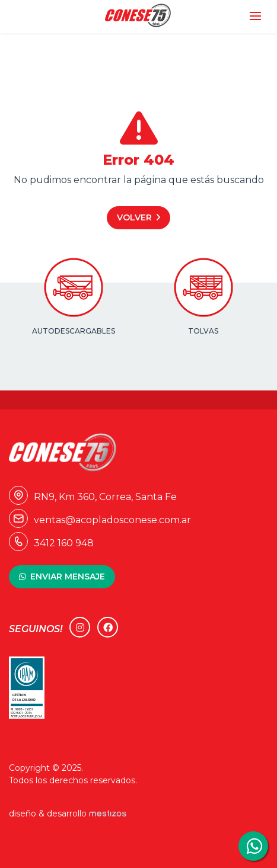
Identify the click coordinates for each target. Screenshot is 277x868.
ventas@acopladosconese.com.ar (100, 520)
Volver (134, 217)
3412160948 (253, 846)
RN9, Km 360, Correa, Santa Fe (93, 497)
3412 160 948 (51, 543)
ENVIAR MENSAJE (68, 576)
